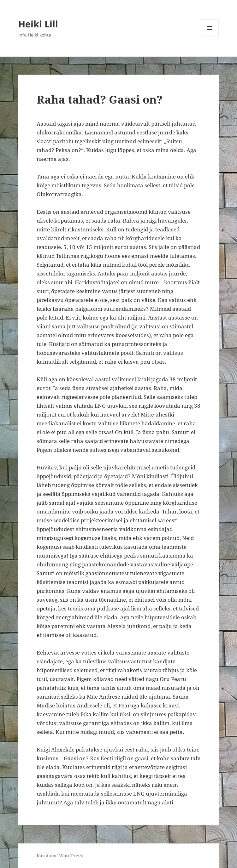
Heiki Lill (38, 24)
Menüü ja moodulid (210, 37)
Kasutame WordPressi (60, 856)
